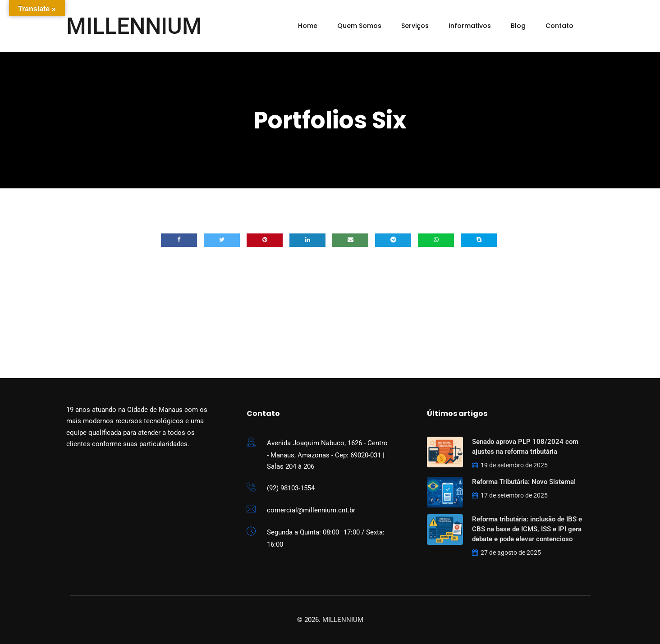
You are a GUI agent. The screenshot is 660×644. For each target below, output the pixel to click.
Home (308, 26)
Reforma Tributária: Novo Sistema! (524, 482)
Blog (518, 26)
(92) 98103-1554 (291, 488)
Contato (559, 26)
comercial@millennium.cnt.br (311, 510)
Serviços (415, 26)
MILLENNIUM (134, 26)
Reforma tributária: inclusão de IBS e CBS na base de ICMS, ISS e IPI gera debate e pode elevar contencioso (527, 529)
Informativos (470, 26)
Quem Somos (359, 26)
